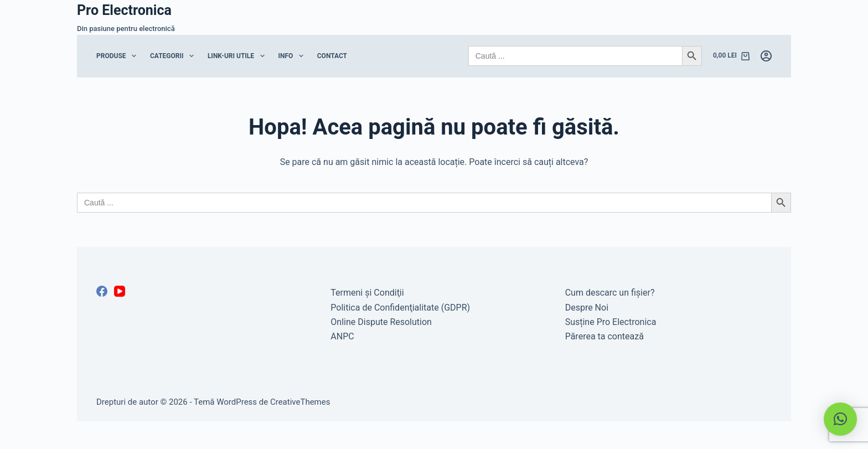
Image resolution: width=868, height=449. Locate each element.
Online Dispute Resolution (381, 322)
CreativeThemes (300, 402)
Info (293, 56)
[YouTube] (120, 291)
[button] (840, 419)
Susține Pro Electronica (611, 322)
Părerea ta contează (604, 336)
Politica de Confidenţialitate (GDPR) (400, 308)
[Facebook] (102, 291)
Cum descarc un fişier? (610, 293)
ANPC (342, 336)
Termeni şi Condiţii (367, 293)
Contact (332, 56)
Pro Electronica (124, 10)
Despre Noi (587, 308)
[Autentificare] (766, 56)
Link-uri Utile (238, 56)
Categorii (174, 56)
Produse (118, 56)
